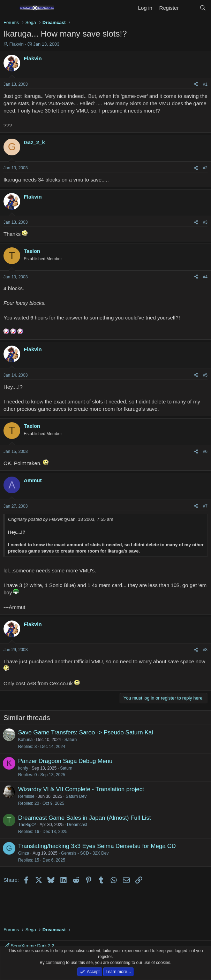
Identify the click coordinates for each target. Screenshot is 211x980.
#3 (205, 222)
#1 (205, 84)
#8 (205, 650)
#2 (205, 168)
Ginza (24, 853)
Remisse (26, 796)
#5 (205, 375)
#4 (205, 277)
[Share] (196, 84)
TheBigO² (27, 825)
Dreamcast (77, 825)
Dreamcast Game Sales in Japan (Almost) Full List (85, 818)
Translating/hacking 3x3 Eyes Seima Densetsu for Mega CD (97, 846)
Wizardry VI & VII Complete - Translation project (81, 789)
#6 (205, 452)
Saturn (71, 740)
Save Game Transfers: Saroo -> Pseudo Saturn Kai (86, 732)
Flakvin (17, 44)
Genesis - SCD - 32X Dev (85, 853)
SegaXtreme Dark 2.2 (30, 946)
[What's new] (189, 8)
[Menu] (10, 8)
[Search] (203, 8)
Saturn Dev (76, 796)
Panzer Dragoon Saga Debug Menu (65, 761)
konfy (23, 768)
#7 (205, 506)
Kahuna (25, 740)
